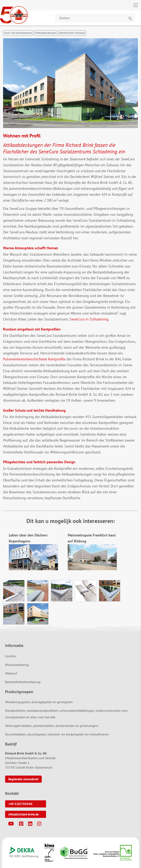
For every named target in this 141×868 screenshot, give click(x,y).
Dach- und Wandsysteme (18, 33)
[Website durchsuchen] (95, 18)
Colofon (11, 656)
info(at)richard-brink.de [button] (24, 814)
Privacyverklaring (17, 665)
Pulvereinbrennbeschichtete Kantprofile (34, 359)
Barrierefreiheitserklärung (23, 682)
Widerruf (11, 673)
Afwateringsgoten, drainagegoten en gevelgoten (39, 702)
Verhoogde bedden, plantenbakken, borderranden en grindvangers (52, 726)
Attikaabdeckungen (46, 33)
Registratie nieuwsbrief (23, 779)
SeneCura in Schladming (89, 319)
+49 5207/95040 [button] (20, 804)
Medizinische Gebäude (72, 33)
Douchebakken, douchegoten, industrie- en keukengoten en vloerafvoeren (57, 734)
